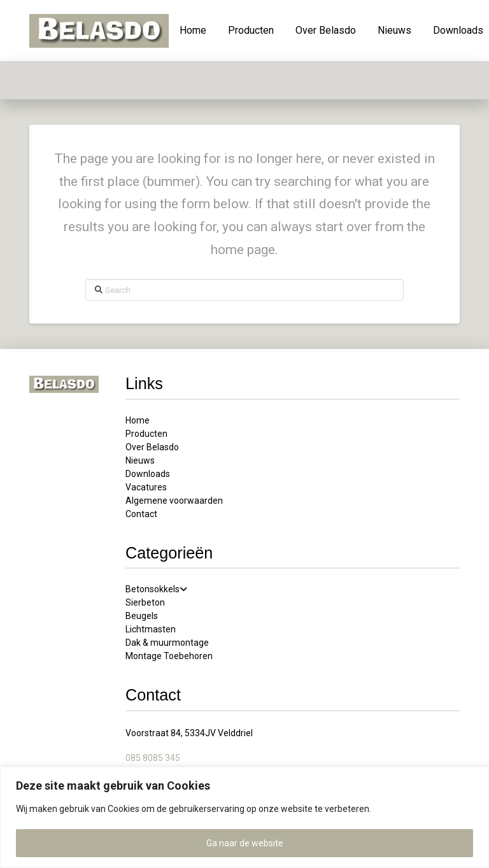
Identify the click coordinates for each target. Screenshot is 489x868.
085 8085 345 (153, 758)
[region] (244, 817)
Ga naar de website (245, 843)
